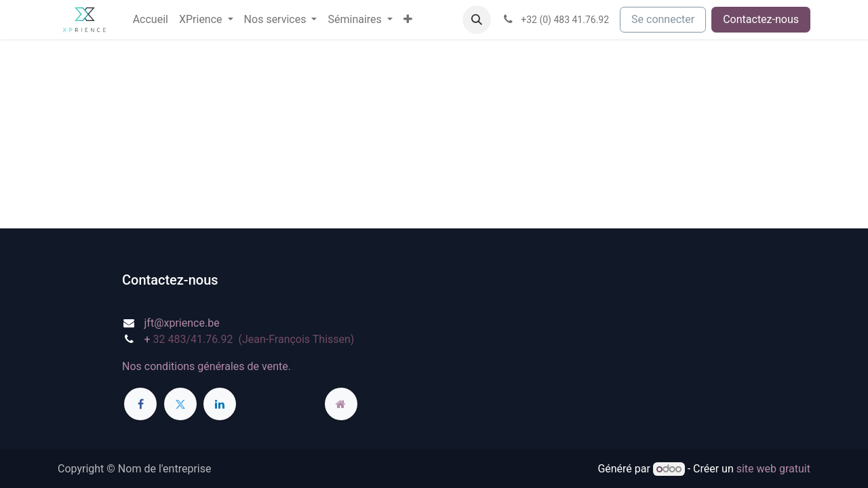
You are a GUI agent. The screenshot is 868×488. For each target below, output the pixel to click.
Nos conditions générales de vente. (206, 366)
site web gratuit (773, 469)
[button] (477, 20)
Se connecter (663, 19)
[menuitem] (151, 20)
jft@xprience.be (182, 323)
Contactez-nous (761, 19)
